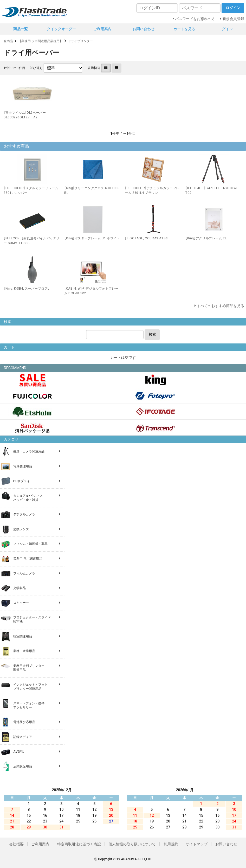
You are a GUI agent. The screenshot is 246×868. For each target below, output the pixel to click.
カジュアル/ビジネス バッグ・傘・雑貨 (28, 498)
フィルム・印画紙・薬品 (30, 544)
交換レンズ (21, 529)
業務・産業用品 (24, 651)
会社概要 (16, 844)
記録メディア (23, 737)
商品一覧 (21, 29)
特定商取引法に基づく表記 (79, 844)
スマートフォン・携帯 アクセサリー (29, 705)
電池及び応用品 (24, 722)
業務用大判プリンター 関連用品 (29, 668)
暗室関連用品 (23, 636)
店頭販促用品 (23, 766)
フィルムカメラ (24, 573)
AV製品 (19, 752)
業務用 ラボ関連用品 (28, 559)
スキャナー (21, 603)
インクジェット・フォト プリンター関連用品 (30, 687)
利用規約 (171, 844)
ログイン (225, 29)
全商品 (8, 41)
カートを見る (184, 29)
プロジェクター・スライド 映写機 (32, 620)
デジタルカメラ (24, 514)
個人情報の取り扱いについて (132, 844)
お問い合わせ (144, 29)
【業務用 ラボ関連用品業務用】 (40, 41)
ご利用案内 (102, 29)
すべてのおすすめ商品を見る (221, 306)
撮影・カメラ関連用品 (29, 451)
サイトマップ (197, 844)
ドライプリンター (80, 41)
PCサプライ (22, 481)
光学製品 (20, 588)
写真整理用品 (23, 466)
